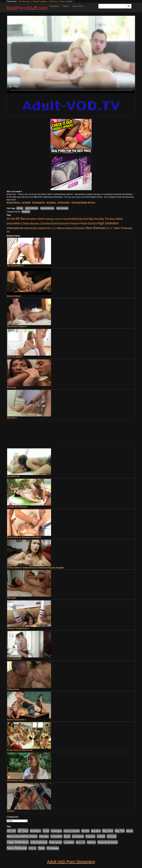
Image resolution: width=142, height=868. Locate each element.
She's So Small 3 (15, 357)
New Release (62, 208)
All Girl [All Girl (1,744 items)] (11, 219)
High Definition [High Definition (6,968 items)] (108, 223)
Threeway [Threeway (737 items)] (126, 228)
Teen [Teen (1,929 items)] (117, 228)
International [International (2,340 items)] (15, 228)
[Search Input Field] (112, 6)
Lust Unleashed (14, 659)
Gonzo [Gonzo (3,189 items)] (92, 223)
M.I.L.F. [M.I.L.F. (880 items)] (52, 228)
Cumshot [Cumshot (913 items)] (45, 223)
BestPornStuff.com (27, 8)
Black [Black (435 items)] (113, 219)
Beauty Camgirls (40, 1)
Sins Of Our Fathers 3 (17, 327)
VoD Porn (54, 1)
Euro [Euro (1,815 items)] (54, 223)
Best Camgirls (66, 1)
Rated (66, 6)
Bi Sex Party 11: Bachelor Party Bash (24, 537)
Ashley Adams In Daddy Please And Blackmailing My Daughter (36, 568)
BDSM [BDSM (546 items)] (75, 219)
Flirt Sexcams (24, 1)
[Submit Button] (129, 6)
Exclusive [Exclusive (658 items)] (64, 223)
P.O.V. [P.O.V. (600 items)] (109, 228)
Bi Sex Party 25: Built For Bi (20, 750)
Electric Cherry (14, 296)
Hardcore (26, 212)
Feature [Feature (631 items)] (74, 223)
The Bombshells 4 (15, 266)
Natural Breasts (47, 208)
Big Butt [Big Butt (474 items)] (84, 219)
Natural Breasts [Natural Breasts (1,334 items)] (75, 228)
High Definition (32, 208)
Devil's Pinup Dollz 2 (16, 720)
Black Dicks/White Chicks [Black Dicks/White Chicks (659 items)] (22, 836)
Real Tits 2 (12, 418)
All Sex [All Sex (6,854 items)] (21, 219)
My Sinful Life (13, 476)
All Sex (20, 208)
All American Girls (15, 781)
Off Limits (12, 598)
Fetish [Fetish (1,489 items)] (83, 223)
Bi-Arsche (12, 387)
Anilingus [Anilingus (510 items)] (49, 219)
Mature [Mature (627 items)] (61, 228)
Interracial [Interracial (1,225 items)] (30, 228)
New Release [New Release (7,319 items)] (95, 228)
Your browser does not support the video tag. (71, 54)
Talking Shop (13, 689)
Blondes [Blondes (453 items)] (35, 224)
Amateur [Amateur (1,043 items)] (32, 219)
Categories (54, 6)
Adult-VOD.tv (78, 6)
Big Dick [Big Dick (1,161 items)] (94, 219)
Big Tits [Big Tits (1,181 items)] (104, 219)
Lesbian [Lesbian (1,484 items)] (42, 228)
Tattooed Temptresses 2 (18, 628)
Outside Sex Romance (17, 507)
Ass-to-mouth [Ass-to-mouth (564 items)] (63, 219)
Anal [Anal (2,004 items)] (40, 219)
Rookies (11, 811)
